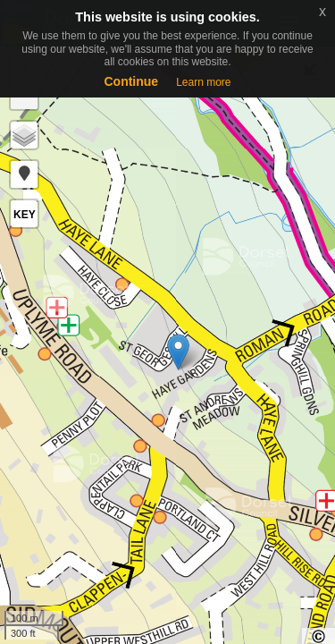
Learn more (203, 82)
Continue (131, 81)
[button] (24, 174)
